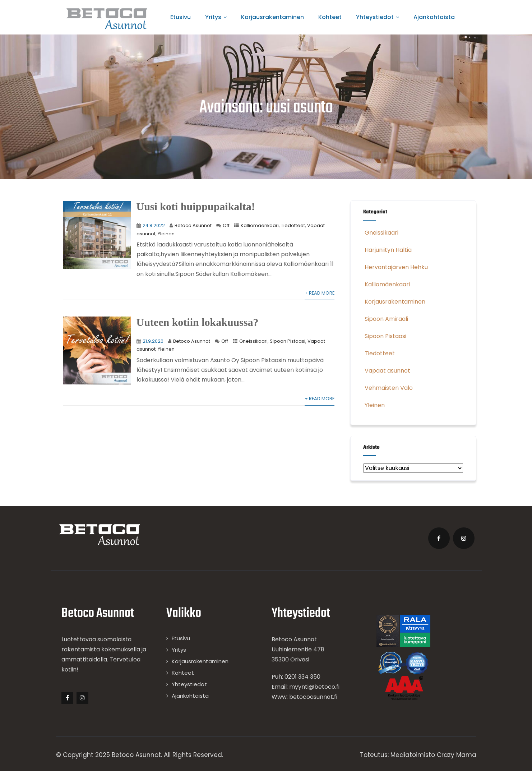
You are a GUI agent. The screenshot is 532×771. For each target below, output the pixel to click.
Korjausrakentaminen (272, 17)
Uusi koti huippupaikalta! (196, 206)
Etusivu (181, 17)
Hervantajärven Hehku (395, 267)
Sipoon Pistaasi (288, 341)
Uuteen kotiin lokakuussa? (198, 322)
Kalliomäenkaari (260, 225)
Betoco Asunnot (193, 225)
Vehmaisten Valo (388, 388)
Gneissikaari (253, 341)
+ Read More (320, 293)
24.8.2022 (154, 225)
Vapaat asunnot (387, 371)
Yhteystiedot (378, 17)
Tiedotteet (293, 225)
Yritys (216, 17)
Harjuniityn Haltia (387, 250)
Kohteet (330, 17)
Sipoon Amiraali (386, 319)
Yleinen (166, 234)
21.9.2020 (153, 341)
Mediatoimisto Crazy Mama (433, 755)
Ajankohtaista (434, 17)
